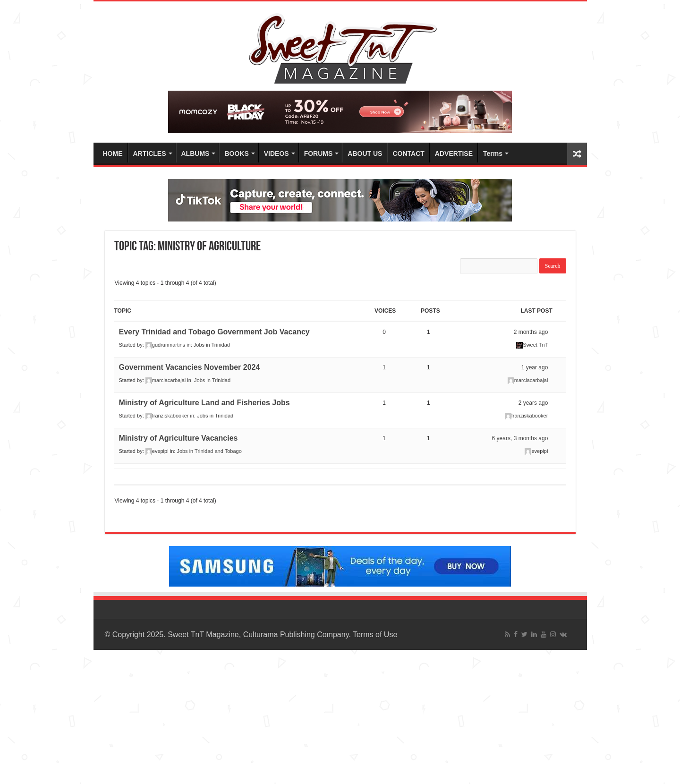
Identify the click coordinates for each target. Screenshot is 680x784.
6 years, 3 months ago (520, 438)
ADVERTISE (454, 153)
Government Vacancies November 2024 (190, 367)
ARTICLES (150, 153)
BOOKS (236, 153)
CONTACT (408, 153)
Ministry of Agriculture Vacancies (178, 438)
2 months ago (531, 332)
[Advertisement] (283, 716)
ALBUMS (195, 153)
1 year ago (535, 367)
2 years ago (533, 403)
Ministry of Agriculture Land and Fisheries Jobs (204, 403)
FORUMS (319, 153)
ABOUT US (365, 153)
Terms (493, 153)
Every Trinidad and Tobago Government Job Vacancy (214, 332)
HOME (113, 153)
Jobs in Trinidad (212, 345)
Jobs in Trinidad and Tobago (209, 451)
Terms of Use (375, 635)
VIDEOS (276, 153)
